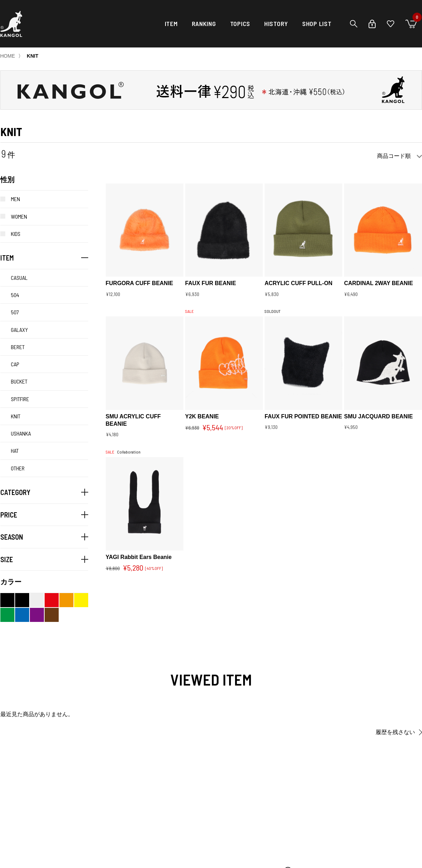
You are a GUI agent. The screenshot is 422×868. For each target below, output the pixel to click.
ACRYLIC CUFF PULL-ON (298, 283)
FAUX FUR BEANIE (211, 283)
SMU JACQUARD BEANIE (378, 416)
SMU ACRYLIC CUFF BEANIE (133, 420)
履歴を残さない (395, 732)
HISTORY (276, 24)
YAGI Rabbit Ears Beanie (139, 557)
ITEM (171, 24)
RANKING (204, 24)
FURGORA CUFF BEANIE (139, 283)
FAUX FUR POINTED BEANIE (303, 416)
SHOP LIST (317, 24)
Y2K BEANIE (202, 416)
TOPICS (240, 24)
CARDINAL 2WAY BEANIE (378, 283)
